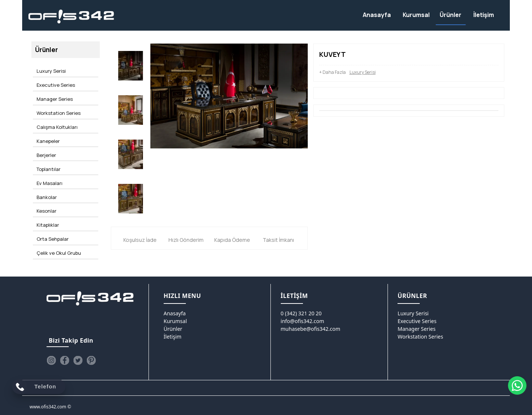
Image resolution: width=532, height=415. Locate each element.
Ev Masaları (48, 160)
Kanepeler (47, 126)
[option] (131, 65)
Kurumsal (175, 318)
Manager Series (54, 92)
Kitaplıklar (47, 193)
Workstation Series (57, 103)
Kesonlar (45, 182)
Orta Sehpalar (52, 205)
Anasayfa (175, 310)
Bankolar (46, 171)
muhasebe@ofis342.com (311, 326)
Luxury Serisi (50, 69)
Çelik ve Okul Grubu (58, 216)
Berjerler (45, 137)
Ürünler (173, 326)
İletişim (173, 334)
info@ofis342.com (303, 318)
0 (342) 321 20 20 (301, 310)
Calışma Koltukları (56, 114)
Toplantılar (47, 148)
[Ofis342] (71, 17)
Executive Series (55, 80)
